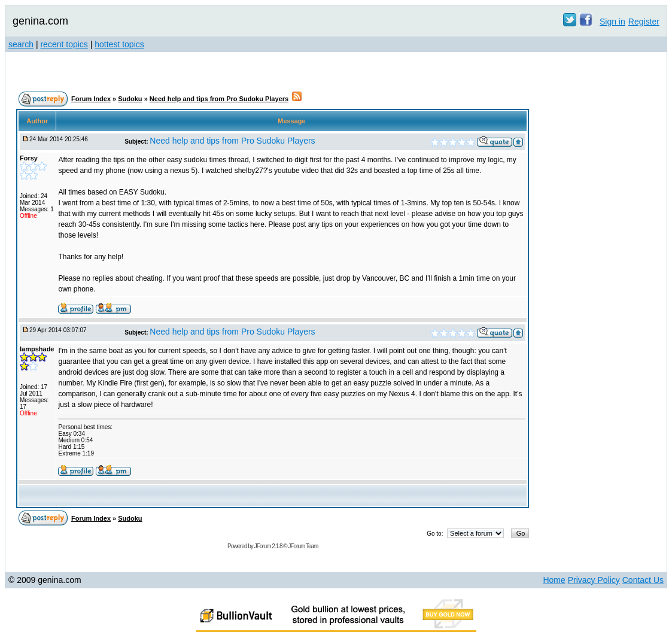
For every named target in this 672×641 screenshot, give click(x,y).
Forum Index (91, 99)
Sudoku (130, 99)
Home (554, 580)
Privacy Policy (594, 580)
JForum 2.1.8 (268, 546)
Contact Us (643, 580)
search (21, 44)
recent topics (64, 44)
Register (644, 22)
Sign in (612, 22)
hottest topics (119, 44)
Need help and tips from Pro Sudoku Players (219, 99)
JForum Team (303, 546)
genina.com (40, 21)
